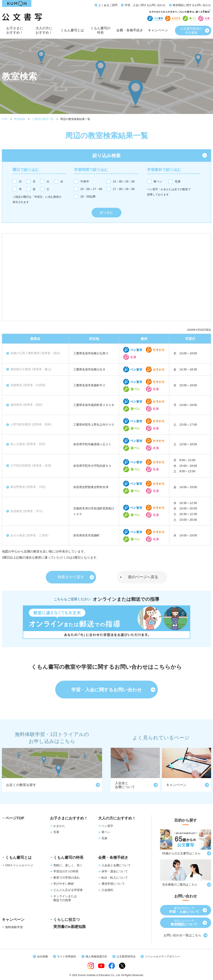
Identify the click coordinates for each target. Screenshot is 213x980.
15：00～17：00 (91, 189)
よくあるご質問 (108, 5)
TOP (5, 119)
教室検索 (20, 119)
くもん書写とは (72, 33)
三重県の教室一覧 (43, 119)
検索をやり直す (71, 577)
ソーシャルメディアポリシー (162, 956)
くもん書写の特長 (100, 32)
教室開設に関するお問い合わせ (192, 5)
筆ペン (158, 181)
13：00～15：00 (124, 181)
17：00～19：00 (124, 189)
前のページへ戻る (143, 577)
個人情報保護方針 (96, 956)
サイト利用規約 (67, 956)
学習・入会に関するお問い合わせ (107, 690)
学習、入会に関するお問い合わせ (145, 5)
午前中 (85, 181)
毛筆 (178, 181)
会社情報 (42, 956)
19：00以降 (88, 197)
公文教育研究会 (126, 956)
